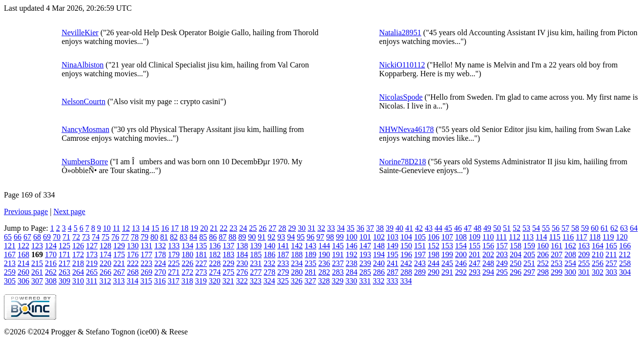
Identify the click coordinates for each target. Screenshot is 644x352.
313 (119, 281)
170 (51, 254)
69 (47, 237)
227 (201, 263)
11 (116, 228)
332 (378, 281)
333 (392, 281)
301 (584, 272)
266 (105, 272)
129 (119, 246)
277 (256, 272)
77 (125, 237)
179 (174, 254)
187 (283, 254)
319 (201, 281)
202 (488, 254)
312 (105, 281)
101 (365, 237)
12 (126, 228)
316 (160, 281)
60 (595, 228)
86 (213, 237)
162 (570, 246)
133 (174, 246)
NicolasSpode (401, 97)
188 (297, 254)
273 (201, 272)
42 (419, 228)
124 (51, 246)
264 (78, 272)
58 (575, 228)
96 (311, 237)
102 (379, 237)
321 (228, 281)
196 (406, 254)
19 (194, 228)
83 (184, 237)
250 (516, 263)
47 (468, 228)
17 (175, 228)
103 (393, 237)
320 (214, 281)
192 (352, 254)
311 (92, 281)
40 (399, 228)
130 (133, 246)
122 (23, 246)
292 (461, 272)
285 (365, 272)
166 (625, 246)
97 (320, 237)
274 (215, 272)
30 (302, 228)
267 (119, 272)
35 (351, 228)
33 (331, 228)
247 (475, 263)
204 (516, 254)
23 (233, 228)
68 (37, 237)
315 (146, 281)
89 (242, 237)
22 (224, 228)
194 (379, 254)
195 (393, 254)
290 (434, 272)
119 (608, 237)
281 (311, 272)
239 (365, 263)
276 (242, 272)
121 (10, 246)
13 (136, 228)
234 (297, 263)
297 (529, 272)
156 (488, 246)
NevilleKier (80, 33)
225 (174, 263)
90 (252, 237)
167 (10, 254)
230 (242, 263)
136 (215, 246)
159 (529, 246)
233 (283, 263)
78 (135, 237)
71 (66, 237)
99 (340, 237)
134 (187, 246)
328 (324, 281)
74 (96, 237)
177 (146, 254)
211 (611, 254)
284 (352, 272)
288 (406, 272)
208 (570, 254)
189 (311, 254)
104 (406, 237)
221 (119, 263)
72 (76, 237)
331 (365, 281)
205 (529, 254)
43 (429, 228)
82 (174, 237)
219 (92, 263)
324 (269, 281)
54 (536, 228)
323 (255, 281)
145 (338, 246)
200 (461, 254)
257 (611, 263)
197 (420, 254)
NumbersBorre (85, 162)
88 (232, 237)
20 (204, 228)
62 (614, 228)
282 (324, 272)
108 (461, 237)
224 (160, 263)
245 (447, 263)
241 (393, 263)
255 (584, 263)
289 (420, 272)
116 (568, 237)
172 (78, 254)
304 (625, 272)
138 (242, 246)
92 (271, 237)
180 (187, 254)
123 (37, 246)
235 (311, 263)
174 (105, 254)
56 (556, 228)
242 (406, 263)
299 (557, 272)
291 (447, 272)
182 (215, 254)
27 (272, 228)
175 (119, 254)
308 (51, 281)
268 (133, 272)
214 (23, 263)
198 (434, 254)
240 (379, 263)
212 (624, 254)
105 (420, 237)
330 (351, 281)
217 (64, 263)
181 (201, 254)
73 (86, 237)
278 (270, 272)
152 (434, 246)
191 (338, 254)
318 (187, 281)
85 (203, 237)
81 (164, 237)
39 (390, 228)
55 (546, 228)
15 (155, 228)
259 (10, 272)
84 (193, 237)
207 (557, 254)
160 (543, 246)
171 (64, 254)
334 (406, 281)
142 (297, 246)
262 (51, 272)
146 (352, 246)
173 (92, 254)
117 (581, 237)
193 (365, 254)
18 (185, 228)
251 (529, 263)
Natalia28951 (400, 33)
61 (604, 228)
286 (379, 272)
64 (634, 228)
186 (270, 254)
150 (406, 246)
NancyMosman (85, 129)
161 (557, 246)
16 (165, 228)
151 (420, 246)
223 (146, 263)
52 (517, 228)
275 (229, 272)
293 (475, 272)
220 (105, 263)
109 (475, 237)
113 (528, 237)
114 (541, 237)
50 (497, 228)
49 (487, 228)
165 (611, 246)
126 (78, 246)
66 (18, 237)
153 (447, 246)
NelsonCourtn (83, 101)
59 (585, 228)
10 (107, 228)
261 (37, 272)
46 (458, 228)
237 (338, 263)
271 (174, 272)
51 (507, 228)
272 (187, 272)
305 (10, 281)
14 (145, 228)
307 (37, 281)
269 (146, 272)
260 (23, 272)
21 (214, 228)
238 (352, 263)
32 (321, 228)
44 (438, 228)
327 (310, 281)
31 (312, 228)
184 (242, 254)
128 (105, 246)
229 (229, 263)
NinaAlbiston (83, 65)
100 (352, 237)
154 (461, 246)
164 (598, 246)
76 (115, 237)
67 (27, 237)
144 (324, 246)
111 (501, 237)
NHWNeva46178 (407, 129)
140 (270, 246)
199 (447, 254)
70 (57, 237)
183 (229, 254)
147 (365, 246)
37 (370, 228)
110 (488, 237)
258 (625, 263)
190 (324, 254)
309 (64, 281)
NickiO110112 (402, 65)
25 (253, 228)
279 (283, 272)
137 (229, 246)
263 (64, 272)
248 (488, 263)
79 (145, 237)
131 (146, 246)
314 (132, 281)
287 (393, 272)
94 (291, 237)
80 (154, 237)
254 (570, 263)
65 (8, 237)
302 (598, 272)
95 (301, 237)
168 (23, 254)
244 (434, 263)
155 (475, 246)
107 (447, 237)
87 (223, 237)
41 (409, 228)
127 (92, 246)
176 (133, 254)
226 (187, 263)
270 (160, 272)
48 (478, 228)
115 (554, 237)
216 (51, 263)
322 (242, 281)
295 (502, 272)
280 (297, 272)
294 (488, 272)
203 (502, 254)
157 (502, 246)
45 (448, 228)
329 (337, 281)
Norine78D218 (403, 162)
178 (160, 254)
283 (338, 272)
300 (570, 272)
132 (160, 246)
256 (598, 263)
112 (514, 237)
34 (341, 228)
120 (622, 237)
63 (624, 228)
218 (78, 263)
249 (502, 263)
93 (281, 237)
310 (78, 281)
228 (215, 263)
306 (23, 281)
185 (256, 254)
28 (282, 228)
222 (133, 263)
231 (256, 263)
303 (611, 272)
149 (393, 246)
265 (92, 272)
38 (380, 228)
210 (598, 254)
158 (516, 246)
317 (173, 281)
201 (475, 254)
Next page (69, 211)
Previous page (26, 211)
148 (379, 246)
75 (105, 237)
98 (330, 237)
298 (543, 272)
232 (270, 263)
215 (37, 263)
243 (420, 263)
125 (64, 246)
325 (283, 281)
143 (311, 246)
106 (434, 237)
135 (201, 246)
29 (292, 228)
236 (324, 263)
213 (10, 263)
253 (557, 263)
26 (263, 228)
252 (543, 263)
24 (243, 228)
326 (296, 281)
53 (526, 228)
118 (595, 237)
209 (584, 254)
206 (543, 254)
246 (461, 263)
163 (584, 246)
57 (565, 228)
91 (262, 237)
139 (256, 246)
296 (516, 272)
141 (283, 246)
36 (360, 228)
